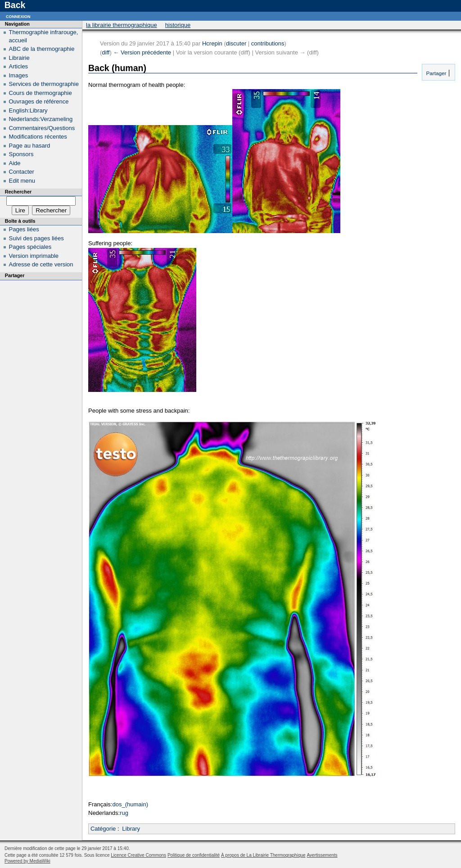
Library (131, 829)
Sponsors (21, 154)
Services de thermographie (44, 84)
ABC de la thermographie (42, 49)
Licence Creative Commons (138, 855)
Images (19, 75)
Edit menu (22, 181)
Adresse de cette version (41, 264)
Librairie (19, 58)
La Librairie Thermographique (122, 25)
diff (106, 52)
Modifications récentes (38, 137)
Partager (435, 73)
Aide (15, 163)
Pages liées (24, 229)
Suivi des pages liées (36, 238)
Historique (178, 25)
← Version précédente (142, 52)
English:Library (28, 110)
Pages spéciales (30, 247)
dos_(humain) (130, 804)
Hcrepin (212, 43)
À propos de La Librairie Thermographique (263, 855)
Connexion (18, 16)
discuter (236, 43)
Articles (19, 66)
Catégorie (103, 829)
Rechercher (18, 192)
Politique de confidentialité (194, 855)
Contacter (22, 172)
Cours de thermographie (41, 93)
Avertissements (322, 855)
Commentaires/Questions (42, 128)
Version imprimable (34, 256)
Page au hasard (30, 146)
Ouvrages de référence (39, 101)
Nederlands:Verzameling (41, 119)
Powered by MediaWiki (27, 861)
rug (124, 813)
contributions (268, 43)
